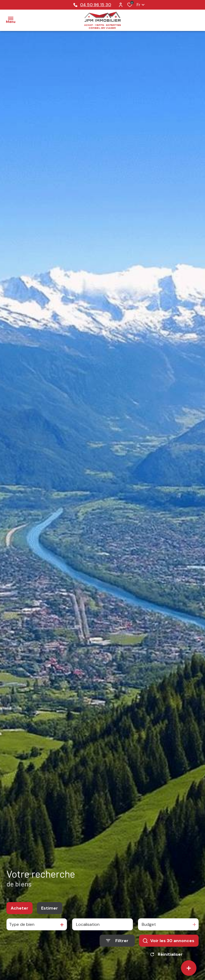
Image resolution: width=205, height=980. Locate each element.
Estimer (50, 908)
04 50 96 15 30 (92, 5)
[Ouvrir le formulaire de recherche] (117, 941)
